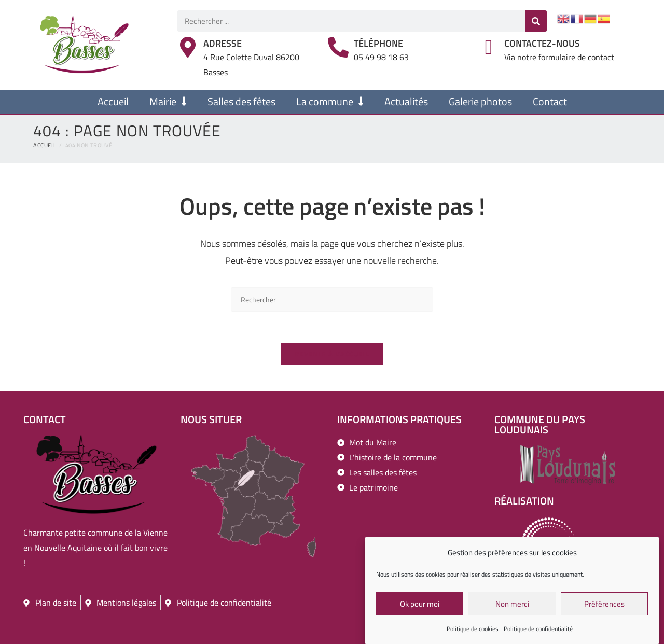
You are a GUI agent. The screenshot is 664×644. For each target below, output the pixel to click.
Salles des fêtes (241, 101)
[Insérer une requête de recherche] (332, 299)
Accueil (113, 101)
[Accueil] (45, 145)
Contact (550, 101)
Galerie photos (480, 101)
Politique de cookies (473, 631)
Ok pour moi (420, 605)
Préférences (604, 605)
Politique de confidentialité (538, 631)
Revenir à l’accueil (332, 354)
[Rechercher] (536, 21)
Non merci (512, 605)
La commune (330, 102)
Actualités (406, 101)
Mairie (168, 102)
